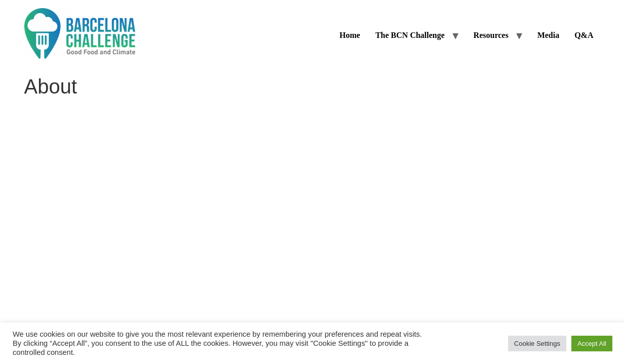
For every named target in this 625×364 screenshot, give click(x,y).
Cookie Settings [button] (537, 344)
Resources (491, 35)
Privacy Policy (358, 138)
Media (549, 35)
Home (350, 35)
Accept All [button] (592, 344)
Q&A (584, 35)
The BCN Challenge (410, 35)
